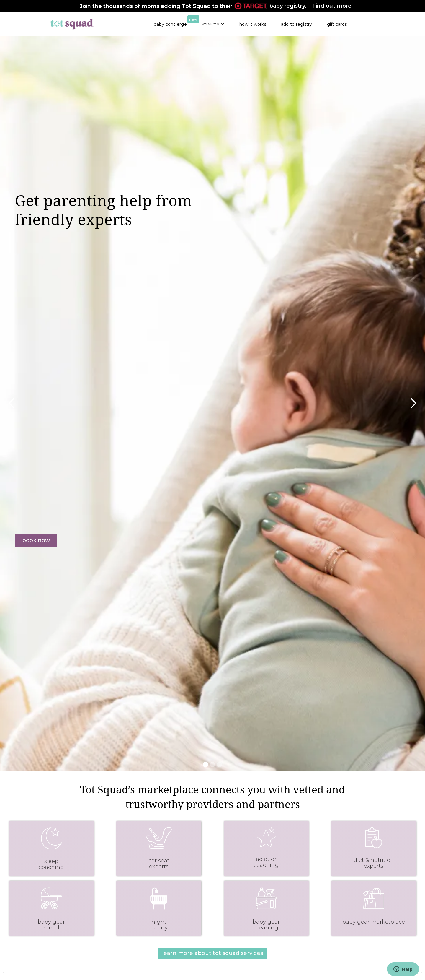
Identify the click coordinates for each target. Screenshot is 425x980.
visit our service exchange (49, 591)
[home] (72, 24)
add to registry (297, 24)
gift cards (337, 24)
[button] (213, 24)
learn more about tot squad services (212, 953)
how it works (253, 24)
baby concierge (170, 24)
